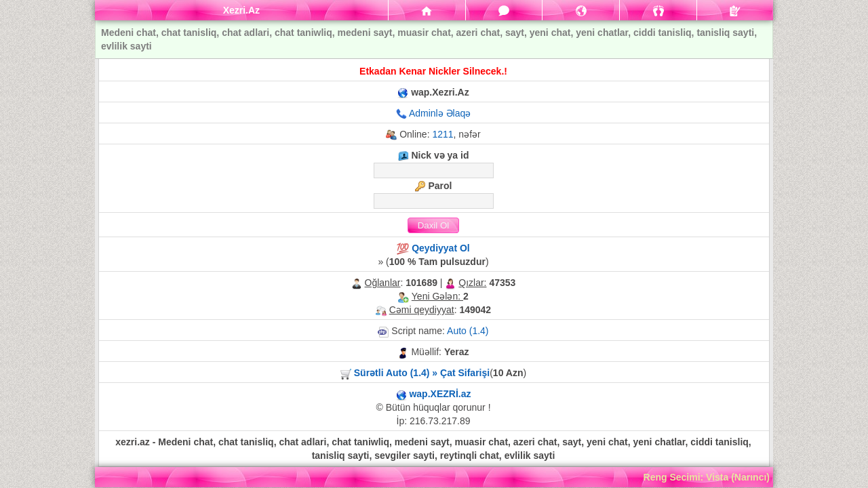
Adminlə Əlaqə (440, 113)
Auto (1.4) (468, 331)
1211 (442, 134)
